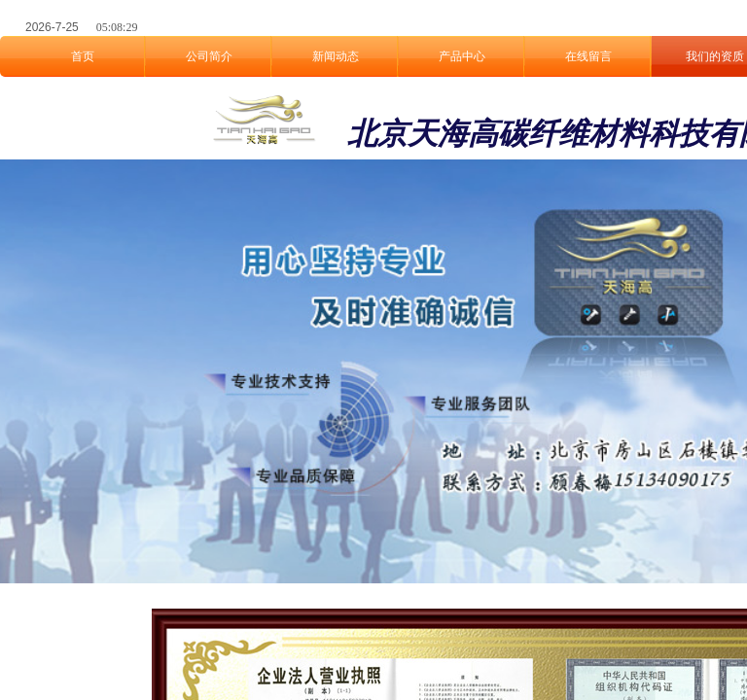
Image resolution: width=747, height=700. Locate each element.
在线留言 (588, 56)
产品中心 (462, 56)
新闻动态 (336, 56)
